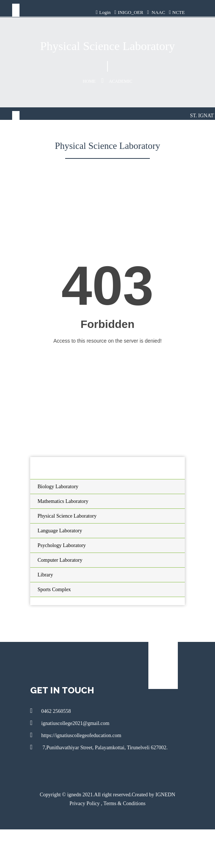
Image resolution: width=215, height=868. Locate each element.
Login (103, 12)
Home (89, 81)
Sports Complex (54, 590)
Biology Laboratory (58, 487)
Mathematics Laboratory (63, 501)
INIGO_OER (129, 12)
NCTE (177, 12)
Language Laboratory (60, 531)
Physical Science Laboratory (67, 516)
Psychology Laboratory (62, 545)
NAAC (156, 12)
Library (45, 575)
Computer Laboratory (60, 560)
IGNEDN (165, 795)
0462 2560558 (51, 711)
